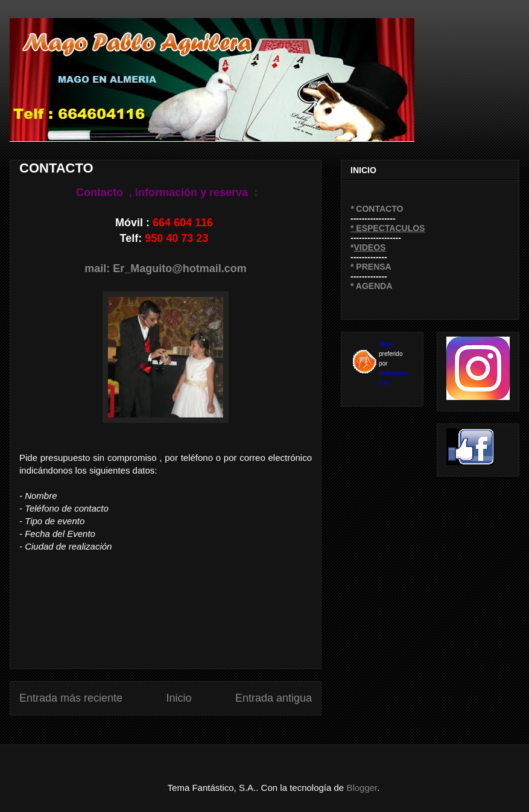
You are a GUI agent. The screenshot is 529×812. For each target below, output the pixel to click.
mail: (99, 268)
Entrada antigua (274, 698)
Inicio (179, 698)
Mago (386, 344)
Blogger (362, 788)
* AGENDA (372, 286)
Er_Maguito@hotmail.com (180, 268)
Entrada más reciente (71, 698)
